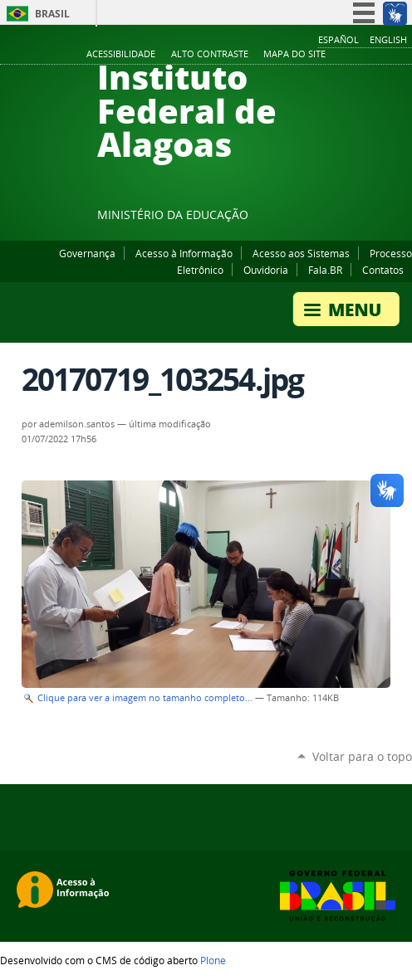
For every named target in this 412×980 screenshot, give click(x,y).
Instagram (362, 218)
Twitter (383, 218)
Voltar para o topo (362, 756)
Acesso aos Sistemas (301, 253)
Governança (87, 253)
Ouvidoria (266, 270)
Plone (213, 960)
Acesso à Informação (184, 253)
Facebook (321, 218)
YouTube (341, 218)
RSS (404, 218)
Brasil (52, 14)
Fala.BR (325, 270)
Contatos (383, 270)
